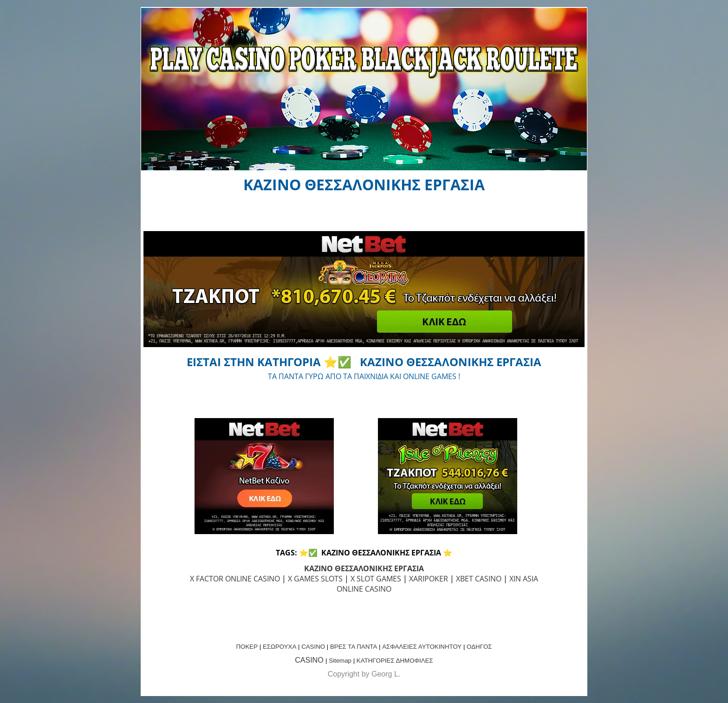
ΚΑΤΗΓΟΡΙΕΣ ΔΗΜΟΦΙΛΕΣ (395, 661)
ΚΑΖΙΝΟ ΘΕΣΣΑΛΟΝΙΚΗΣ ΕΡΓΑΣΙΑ (364, 568)
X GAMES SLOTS (315, 579)
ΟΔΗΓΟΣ (479, 647)
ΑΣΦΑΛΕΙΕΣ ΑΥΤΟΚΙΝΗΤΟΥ (422, 647)
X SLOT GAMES (376, 579)
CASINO (313, 647)
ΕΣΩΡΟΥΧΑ (279, 647)
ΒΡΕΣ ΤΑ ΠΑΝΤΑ (354, 647)
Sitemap (340, 661)
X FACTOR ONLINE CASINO (235, 579)
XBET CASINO (479, 579)
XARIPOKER (429, 579)
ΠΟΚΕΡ (247, 647)
